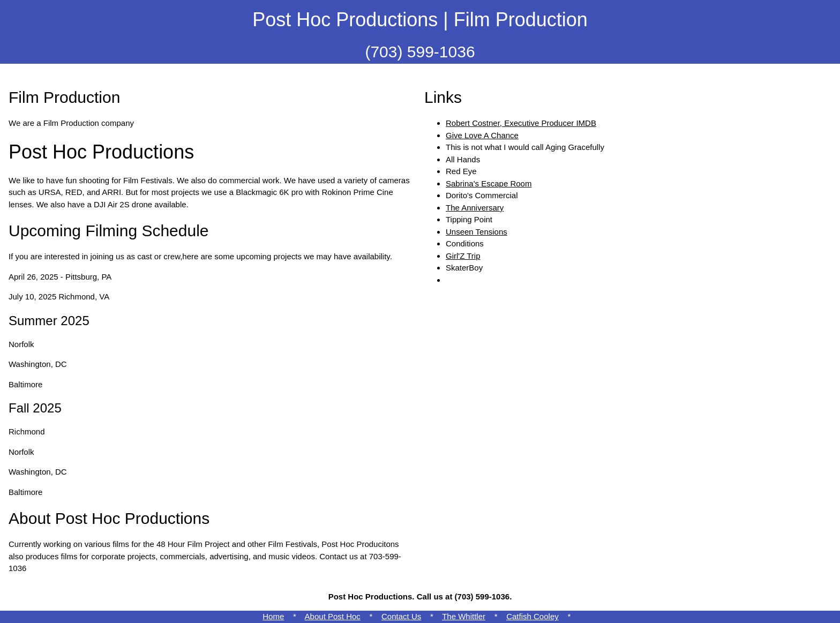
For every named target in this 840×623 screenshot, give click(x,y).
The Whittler (464, 616)
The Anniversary (475, 208)
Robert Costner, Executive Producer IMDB (521, 123)
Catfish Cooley (532, 616)
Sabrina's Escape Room (489, 183)
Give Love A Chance (482, 135)
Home (273, 616)
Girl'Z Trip (463, 256)
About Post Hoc (333, 616)
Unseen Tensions (477, 232)
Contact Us (401, 616)
